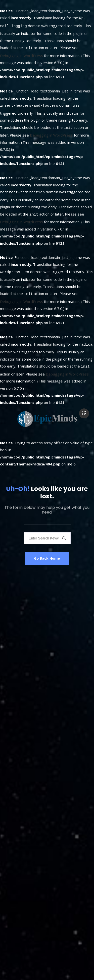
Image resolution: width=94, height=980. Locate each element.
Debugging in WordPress (22, 53)
